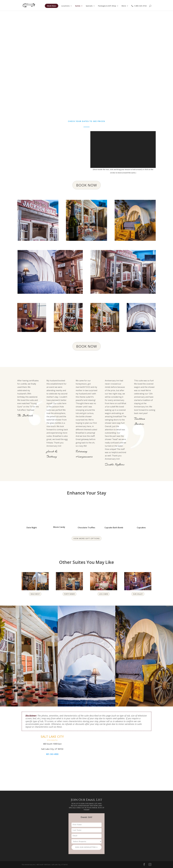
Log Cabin (104, 594)
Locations (65, 6)
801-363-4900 (52, 754)
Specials (89, 6)
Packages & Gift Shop (107, 6)
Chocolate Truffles (86, 528)
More (124, 6)
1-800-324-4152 (139, 6)
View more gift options (87, 538)
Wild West (35, 594)
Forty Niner (69, 594)
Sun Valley (138, 594)
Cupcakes (141, 528)
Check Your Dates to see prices (86, 121)
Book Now (52, 6)
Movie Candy (59, 527)
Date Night (32, 528)
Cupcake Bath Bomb (114, 528)
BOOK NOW (87, 185)
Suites (78, 6)
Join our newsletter (85, 847)
